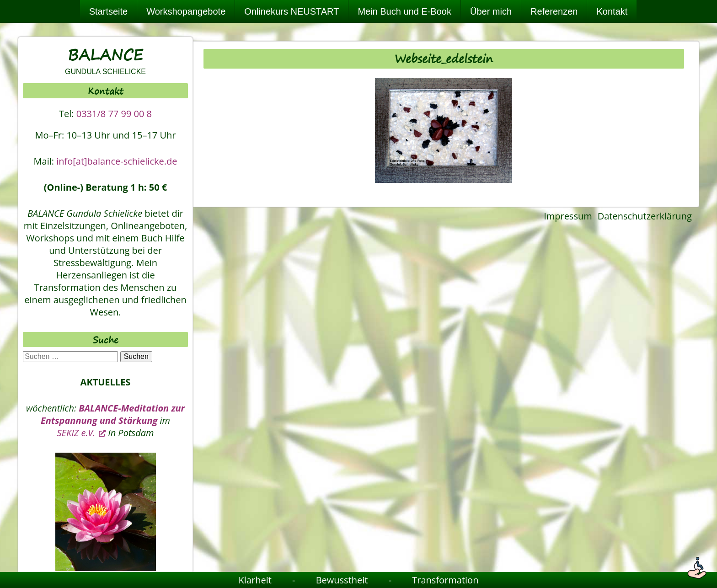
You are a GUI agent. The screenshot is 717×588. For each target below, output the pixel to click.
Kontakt (612, 11)
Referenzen (554, 11)
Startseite (108, 11)
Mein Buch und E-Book (404, 11)
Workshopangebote (186, 11)
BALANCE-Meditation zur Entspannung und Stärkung (113, 414)
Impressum (568, 216)
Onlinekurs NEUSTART (292, 11)
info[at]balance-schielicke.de (117, 161)
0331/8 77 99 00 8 (114, 114)
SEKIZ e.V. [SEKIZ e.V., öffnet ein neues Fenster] (82, 433)
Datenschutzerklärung (645, 216)
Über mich (491, 11)
